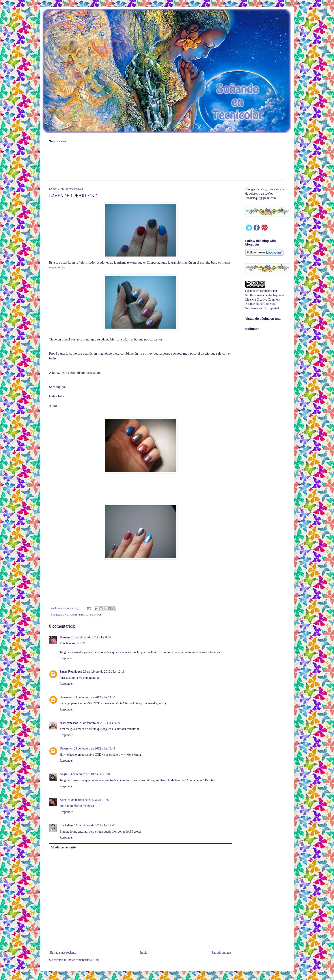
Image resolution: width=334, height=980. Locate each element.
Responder (66, 658)
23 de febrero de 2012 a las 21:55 (88, 800)
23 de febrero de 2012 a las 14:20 (94, 697)
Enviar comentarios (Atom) (84, 960)
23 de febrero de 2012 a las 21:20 (89, 774)
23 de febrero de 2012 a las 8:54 (91, 637)
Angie (64, 774)
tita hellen (66, 825)
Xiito (63, 800)
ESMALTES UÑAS (90, 615)
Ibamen (65, 637)
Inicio (144, 953)
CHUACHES (70, 615)
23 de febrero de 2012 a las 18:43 (94, 748)
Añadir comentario (63, 847)
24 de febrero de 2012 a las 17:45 (95, 825)
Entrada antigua (221, 953)
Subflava (251, 295)
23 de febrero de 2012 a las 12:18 (104, 672)
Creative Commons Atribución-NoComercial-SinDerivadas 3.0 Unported (263, 304)
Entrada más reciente (63, 953)
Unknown (66, 697)
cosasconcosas (69, 723)
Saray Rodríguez (71, 672)
